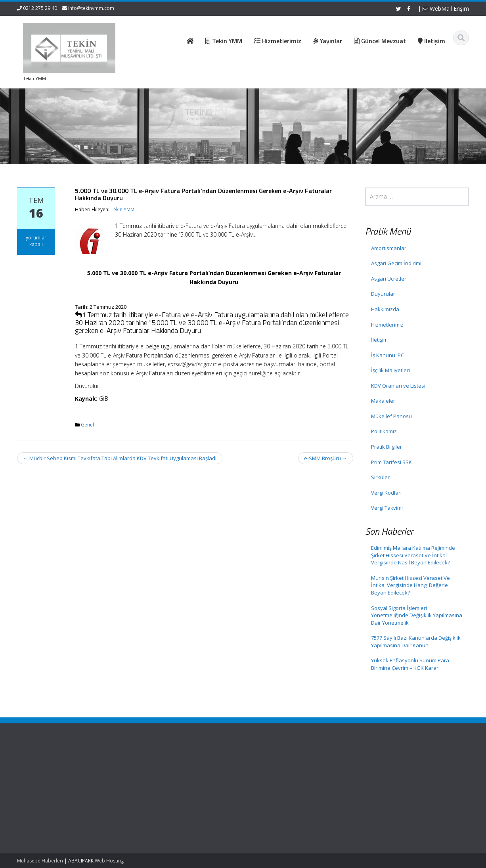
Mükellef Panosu (391, 416)
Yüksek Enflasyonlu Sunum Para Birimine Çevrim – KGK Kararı (410, 664)
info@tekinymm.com (91, 8)
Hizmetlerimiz (387, 325)
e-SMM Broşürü (326, 458)
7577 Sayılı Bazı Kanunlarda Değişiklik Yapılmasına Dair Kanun (416, 641)
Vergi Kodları (386, 493)
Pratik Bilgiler (387, 447)
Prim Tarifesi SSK (391, 462)
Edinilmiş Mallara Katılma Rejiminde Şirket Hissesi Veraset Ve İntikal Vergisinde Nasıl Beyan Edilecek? (413, 555)
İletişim (379, 340)
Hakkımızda (385, 309)
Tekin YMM (122, 209)
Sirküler (380, 477)
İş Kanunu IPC (387, 355)
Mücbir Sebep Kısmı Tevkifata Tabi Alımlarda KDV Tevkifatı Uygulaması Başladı (120, 458)
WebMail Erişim (446, 9)
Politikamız (384, 431)
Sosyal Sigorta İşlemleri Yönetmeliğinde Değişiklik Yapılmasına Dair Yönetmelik (417, 615)
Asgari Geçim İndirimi (396, 263)
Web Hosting (109, 861)
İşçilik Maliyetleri (390, 370)
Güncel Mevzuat (162, 790)
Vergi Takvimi (387, 508)
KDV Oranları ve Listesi (398, 386)
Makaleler (383, 401)
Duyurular (383, 294)
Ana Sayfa (154, 767)
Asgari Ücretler (389, 279)
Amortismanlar (389, 248)
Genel (87, 425)
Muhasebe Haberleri (40, 861)
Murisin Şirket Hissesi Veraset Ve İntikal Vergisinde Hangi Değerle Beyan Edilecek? (410, 585)
